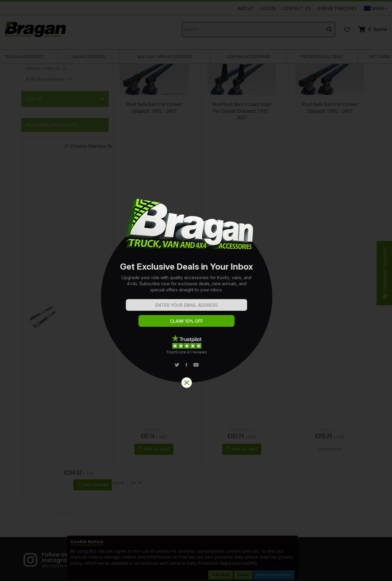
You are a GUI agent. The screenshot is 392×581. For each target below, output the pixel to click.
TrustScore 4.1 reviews (186, 352)
